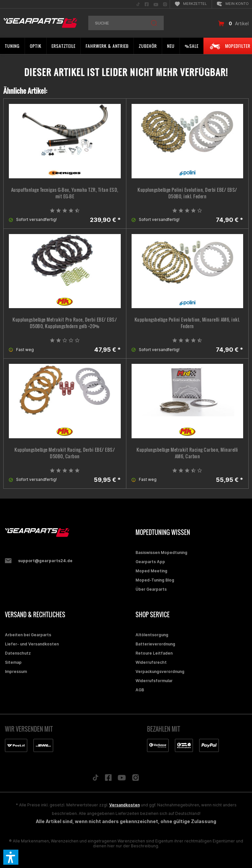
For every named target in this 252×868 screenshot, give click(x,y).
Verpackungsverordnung (160, 671)
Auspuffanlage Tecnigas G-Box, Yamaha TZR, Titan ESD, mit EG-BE (65, 193)
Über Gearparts (151, 589)
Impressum (16, 671)
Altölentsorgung (152, 635)
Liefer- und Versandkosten (32, 644)
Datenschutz (18, 653)
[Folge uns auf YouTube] (122, 779)
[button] (11, 857)
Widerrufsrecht (151, 662)
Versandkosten (125, 805)
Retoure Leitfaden (154, 653)
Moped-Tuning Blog (155, 580)
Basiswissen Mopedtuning (161, 552)
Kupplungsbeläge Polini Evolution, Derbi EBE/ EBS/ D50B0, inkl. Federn (187, 193)
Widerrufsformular (154, 681)
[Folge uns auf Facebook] (108, 779)
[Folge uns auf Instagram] (136, 779)
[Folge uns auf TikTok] (95, 779)
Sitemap (13, 662)
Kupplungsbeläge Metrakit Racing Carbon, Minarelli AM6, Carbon (187, 453)
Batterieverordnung (155, 644)
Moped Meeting (151, 571)
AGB (140, 690)
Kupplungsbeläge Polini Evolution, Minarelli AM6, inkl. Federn (187, 323)
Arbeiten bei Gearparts (28, 635)
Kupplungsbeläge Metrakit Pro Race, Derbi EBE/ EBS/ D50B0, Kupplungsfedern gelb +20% (65, 323)
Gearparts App (150, 562)
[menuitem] (138, 4)
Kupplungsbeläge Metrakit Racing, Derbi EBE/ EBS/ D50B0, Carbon (65, 453)
